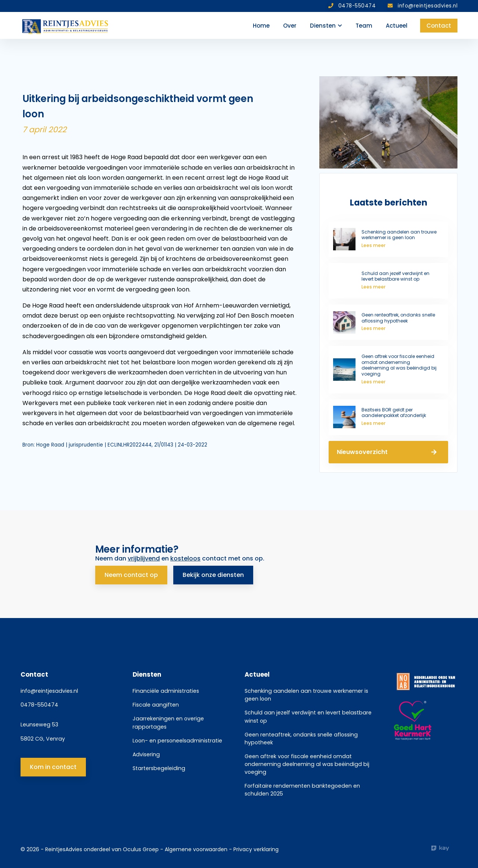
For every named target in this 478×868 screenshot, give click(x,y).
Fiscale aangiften (156, 705)
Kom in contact (53, 767)
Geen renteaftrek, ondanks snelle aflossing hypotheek (301, 739)
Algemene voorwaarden (197, 849)
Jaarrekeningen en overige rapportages (168, 722)
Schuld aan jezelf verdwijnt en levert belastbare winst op (308, 716)
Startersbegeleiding (159, 768)
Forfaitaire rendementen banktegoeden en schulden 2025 (302, 790)
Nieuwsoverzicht (388, 452)
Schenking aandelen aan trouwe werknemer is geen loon (306, 695)
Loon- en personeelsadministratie (177, 741)
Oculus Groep (141, 849)
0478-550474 (39, 705)
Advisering (146, 754)
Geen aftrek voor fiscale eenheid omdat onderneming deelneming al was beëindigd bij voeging (307, 764)
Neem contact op (131, 575)
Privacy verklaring (256, 849)
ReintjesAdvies (64, 849)
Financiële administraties (166, 691)
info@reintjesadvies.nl (49, 691)
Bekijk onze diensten (213, 575)
